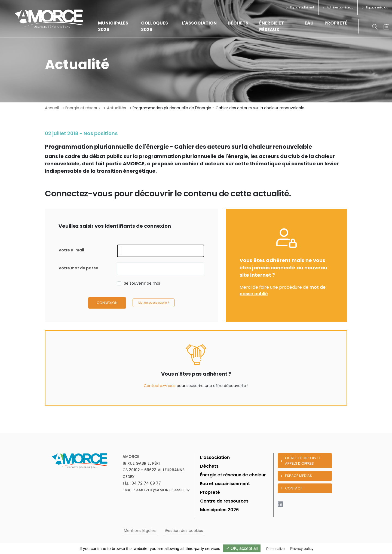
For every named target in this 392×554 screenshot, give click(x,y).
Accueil (52, 108)
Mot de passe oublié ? (154, 303)
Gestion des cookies (184, 531)
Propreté (336, 23)
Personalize (275, 549)
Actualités (117, 108)
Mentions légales (140, 531)
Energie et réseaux (83, 108)
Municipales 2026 (219, 510)
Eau (309, 23)
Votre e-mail (71, 250)
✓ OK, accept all (242, 548)
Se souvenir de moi (142, 283)
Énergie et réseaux (272, 26)
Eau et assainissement (225, 484)
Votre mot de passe (78, 268)
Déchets (238, 23)
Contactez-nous (160, 386)
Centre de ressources (224, 501)
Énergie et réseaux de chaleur (233, 475)
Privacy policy (302, 549)
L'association (199, 23)
